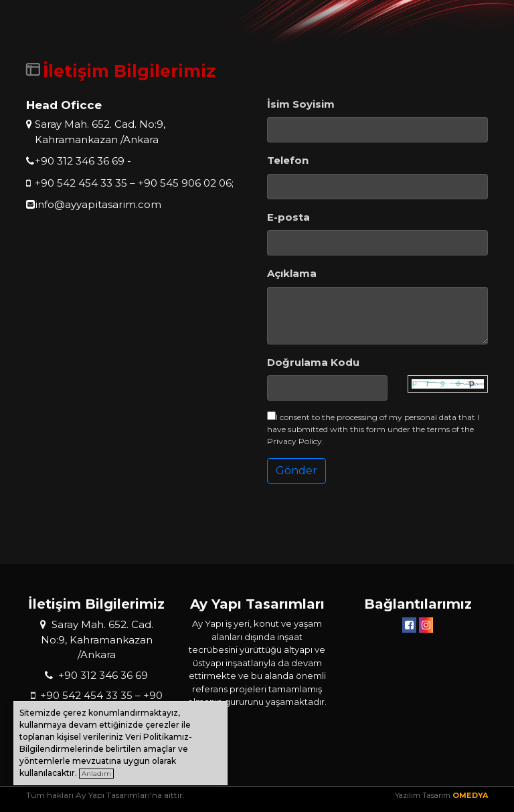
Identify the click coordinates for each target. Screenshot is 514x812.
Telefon (288, 160)
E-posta (288, 217)
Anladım (96, 774)
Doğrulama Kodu (313, 362)
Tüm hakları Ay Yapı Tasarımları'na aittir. (105, 795)
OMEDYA (470, 795)
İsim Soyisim (301, 104)
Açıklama (292, 273)
